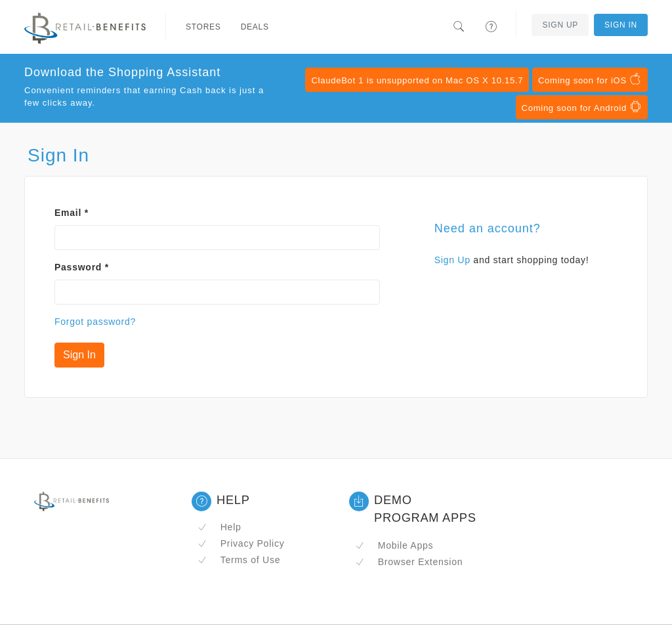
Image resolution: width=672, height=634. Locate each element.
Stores (203, 27)
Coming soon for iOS (590, 79)
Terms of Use (239, 560)
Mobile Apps (394, 545)
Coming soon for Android (582, 107)
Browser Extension (409, 562)
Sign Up (560, 25)
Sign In (621, 25)
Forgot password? (95, 322)
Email (72, 213)
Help (220, 527)
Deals (255, 27)
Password (82, 267)
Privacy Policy (241, 543)
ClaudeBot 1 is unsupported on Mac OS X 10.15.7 (417, 80)
